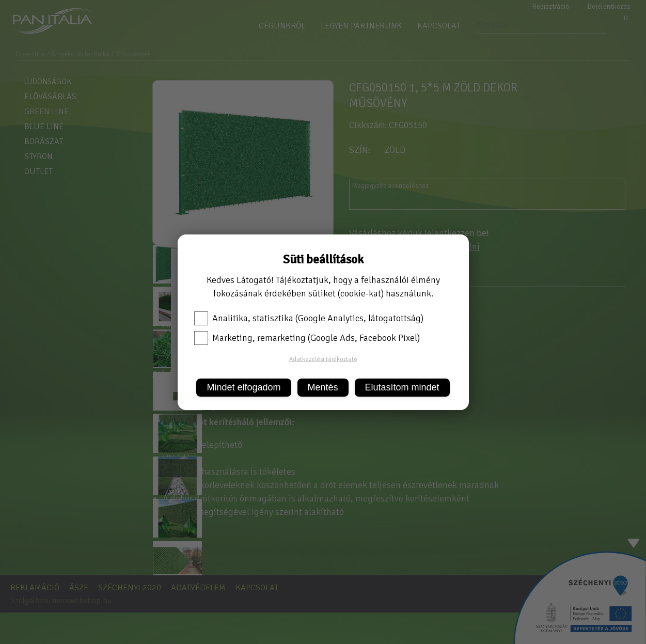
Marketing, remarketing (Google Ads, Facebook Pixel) (307, 338)
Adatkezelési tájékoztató (323, 359)
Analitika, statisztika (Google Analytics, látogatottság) (309, 318)
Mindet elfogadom (243, 387)
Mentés (323, 387)
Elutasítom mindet (402, 387)
